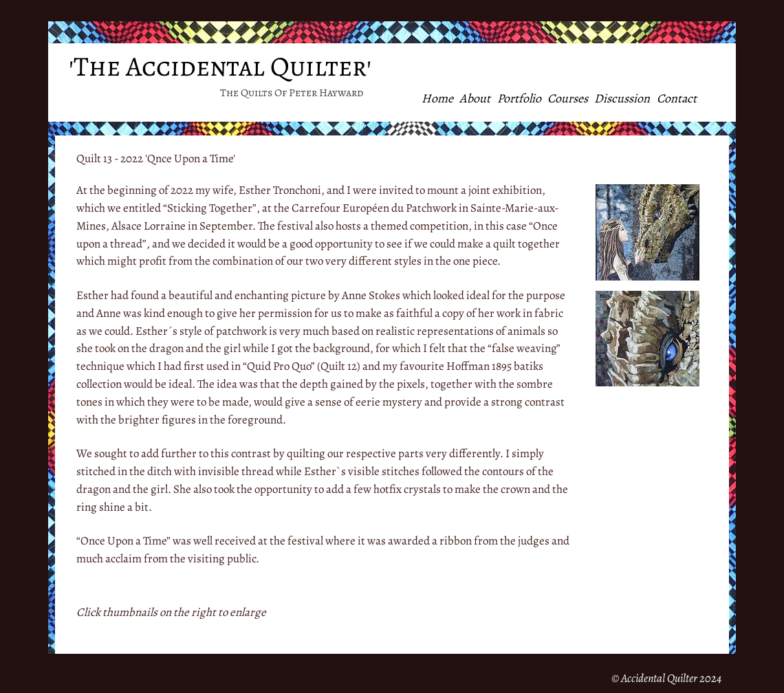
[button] (647, 232)
